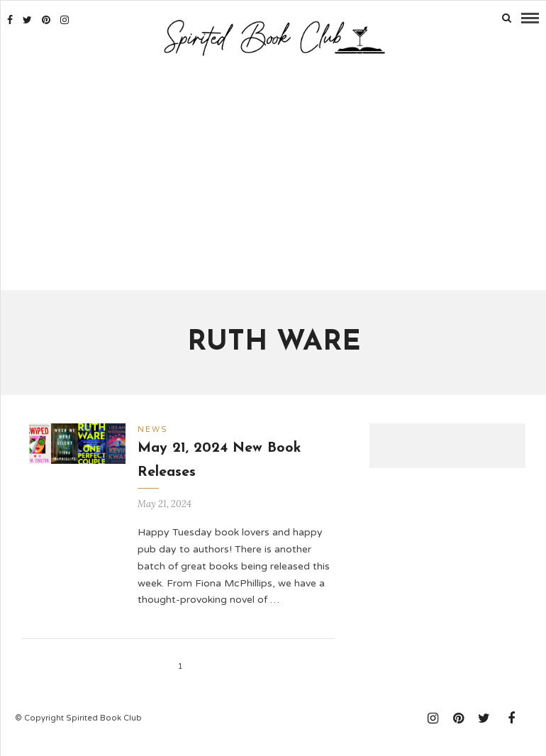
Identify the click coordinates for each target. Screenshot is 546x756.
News (153, 428)
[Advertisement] (274, 174)
